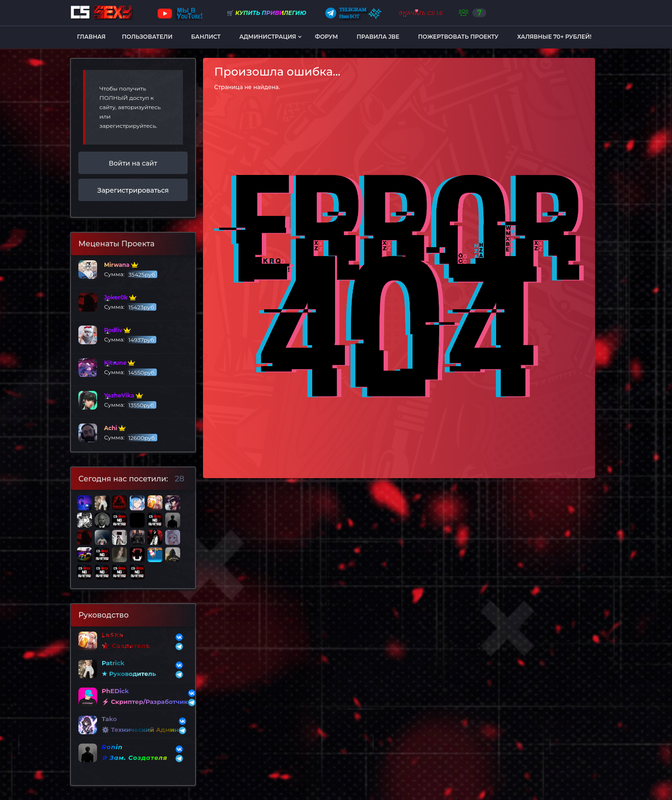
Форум (326, 37)
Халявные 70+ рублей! (554, 37)
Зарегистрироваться (133, 190)
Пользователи (147, 37)
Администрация (268, 37)
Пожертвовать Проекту (458, 37)
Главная (91, 37)
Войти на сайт (133, 163)
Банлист (206, 37)
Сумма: (118, 270)
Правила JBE (378, 37)
